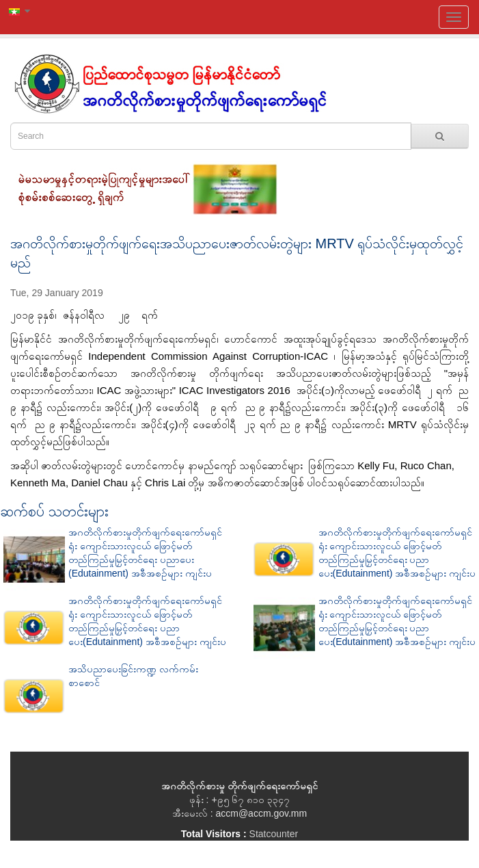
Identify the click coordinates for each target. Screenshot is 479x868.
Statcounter (274, 834)
